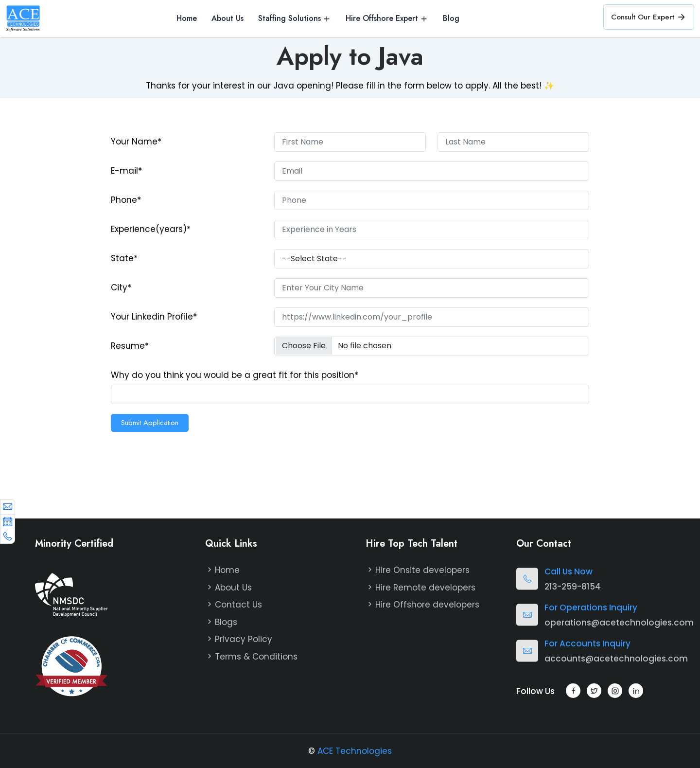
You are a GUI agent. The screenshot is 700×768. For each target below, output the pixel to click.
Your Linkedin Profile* (154, 317)
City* (121, 287)
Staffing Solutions (289, 18)
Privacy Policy (244, 639)
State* (124, 258)
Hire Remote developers (425, 588)
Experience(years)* (151, 229)
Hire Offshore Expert (382, 18)
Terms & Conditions (256, 657)
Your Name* (136, 142)
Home (187, 18)
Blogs (226, 622)
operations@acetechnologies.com (619, 623)
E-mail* (126, 171)
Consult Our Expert (649, 17)
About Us (227, 18)
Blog (451, 18)
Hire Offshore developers (427, 605)
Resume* (130, 346)
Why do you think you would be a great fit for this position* (235, 375)
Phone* (126, 200)
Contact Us (238, 605)
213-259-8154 (573, 587)
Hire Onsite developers (422, 570)
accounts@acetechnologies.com (616, 659)
